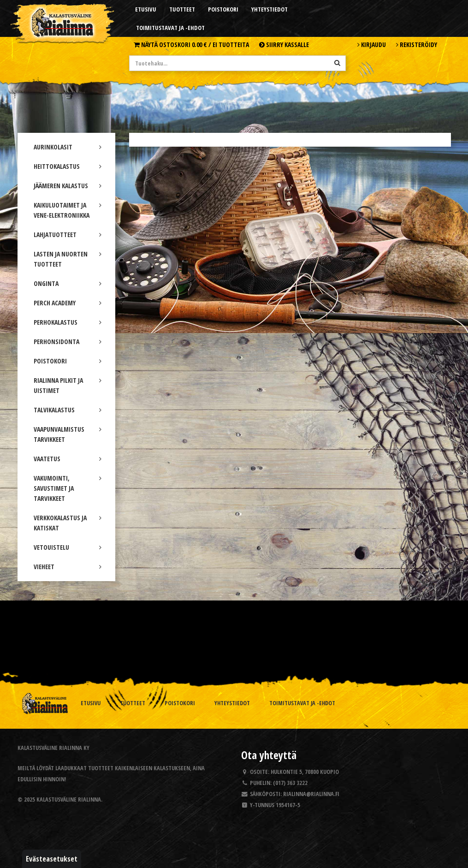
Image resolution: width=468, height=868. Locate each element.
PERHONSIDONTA (68, 342)
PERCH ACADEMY (68, 303)
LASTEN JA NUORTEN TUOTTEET (68, 259)
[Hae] (337, 63)
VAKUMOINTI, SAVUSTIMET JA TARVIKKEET (68, 488)
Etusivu (146, 9)
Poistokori (223, 9)
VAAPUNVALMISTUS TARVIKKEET (68, 434)
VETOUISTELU (68, 547)
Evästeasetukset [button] (52, 859)
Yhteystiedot (270, 9)
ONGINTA (68, 283)
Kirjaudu (372, 45)
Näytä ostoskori (191, 45)
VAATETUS (68, 459)
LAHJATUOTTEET (68, 235)
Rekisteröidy (417, 45)
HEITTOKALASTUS (68, 166)
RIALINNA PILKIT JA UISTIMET (68, 385)
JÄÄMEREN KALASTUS (68, 186)
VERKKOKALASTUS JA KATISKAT (68, 523)
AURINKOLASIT (68, 147)
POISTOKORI (68, 361)
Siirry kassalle (284, 45)
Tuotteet (182, 9)
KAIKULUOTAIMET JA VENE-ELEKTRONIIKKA (68, 210)
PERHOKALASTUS (68, 322)
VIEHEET (68, 567)
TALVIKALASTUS (68, 410)
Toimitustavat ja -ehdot (170, 28)
